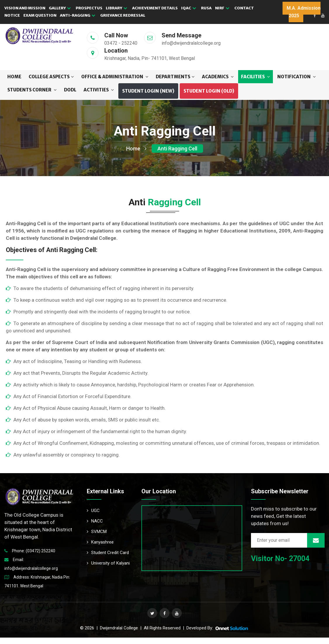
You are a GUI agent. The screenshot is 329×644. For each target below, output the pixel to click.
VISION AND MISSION (25, 8)
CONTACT (244, 8)
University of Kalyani (108, 563)
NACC (95, 521)
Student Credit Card (108, 553)
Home (14, 77)
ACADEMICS (218, 77)
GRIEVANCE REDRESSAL (123, 15)
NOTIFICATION (297, 77)
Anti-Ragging (78, 15)
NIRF (222, 8)
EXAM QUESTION (40, 15)
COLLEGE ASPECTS (51, 77)
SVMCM (97, 532)
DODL (70, 90)
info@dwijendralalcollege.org (31, 568)
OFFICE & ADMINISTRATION (115, 77)
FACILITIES (256, 77)
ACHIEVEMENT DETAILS (155, 8)
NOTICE (12, 15)
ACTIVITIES (99, 90)
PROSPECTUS (89, 8)
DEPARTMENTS (175, 77)
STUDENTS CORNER (32, 90)
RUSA (206, 8)
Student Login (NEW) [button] (148, 91)
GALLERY (60, 8)
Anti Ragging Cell (177, 149)
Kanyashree (100, 542)
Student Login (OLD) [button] (209, 91)
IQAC (189, 8)
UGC (93, 511)
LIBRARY (116, 8)
